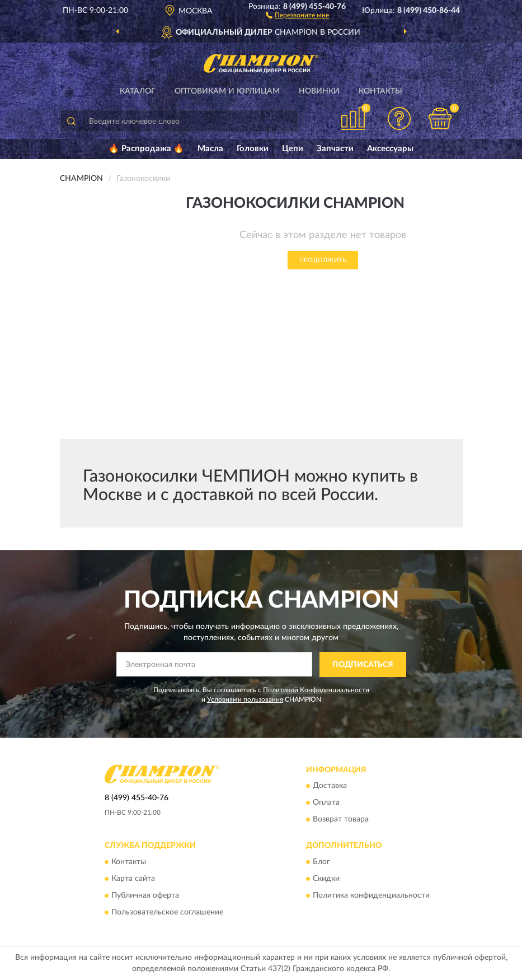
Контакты (380, 91)
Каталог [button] (138, 91)
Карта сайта (133, 879)
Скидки (326, 879)
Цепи (293, 149)
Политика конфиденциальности (371, 895)
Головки (253, 149)
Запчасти (335, 149)
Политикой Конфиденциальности (316, 690)
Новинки (319, 91)
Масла (210, 149)
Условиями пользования (245, 699)
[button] (297, 15)
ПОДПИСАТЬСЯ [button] (363, 665)
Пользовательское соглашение (167, 912)
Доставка (330, 786)
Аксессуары (390, 149)
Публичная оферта (145, 895)
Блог (321, 862)
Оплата (326, 803)
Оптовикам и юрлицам (227, 91)
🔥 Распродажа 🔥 (146, 149)
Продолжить (323, 260)
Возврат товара (341, 820)
